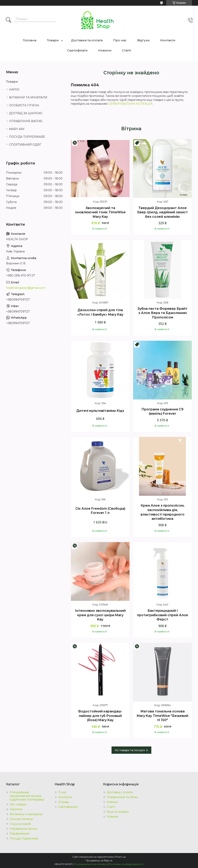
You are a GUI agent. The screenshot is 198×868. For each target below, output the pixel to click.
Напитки (16, 809)
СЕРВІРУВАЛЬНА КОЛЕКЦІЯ (130, 104)
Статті (126, 50)
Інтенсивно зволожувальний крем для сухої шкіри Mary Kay (100, 615)
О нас (62, 792)
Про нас (120, 40)
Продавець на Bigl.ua (99, 860)
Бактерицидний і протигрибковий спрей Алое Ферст (163, 615)
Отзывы (64, 802)
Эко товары (18, 804)
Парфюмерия (19, 834)
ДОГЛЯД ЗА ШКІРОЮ (26, 113)
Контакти (168, 40)
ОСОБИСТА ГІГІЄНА (24, 105)
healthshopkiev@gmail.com (26, 288)
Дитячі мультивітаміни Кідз (100, 411)
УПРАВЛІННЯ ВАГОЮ (26, 121)
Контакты (65, 797)
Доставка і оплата (120, 792)
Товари (53, 40)
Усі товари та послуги (130, 750)
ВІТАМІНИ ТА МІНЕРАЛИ (28, 97)
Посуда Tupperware (24, 838)
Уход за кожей (20, 824)
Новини (105, 50)
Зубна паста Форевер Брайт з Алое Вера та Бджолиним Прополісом (162, 313)
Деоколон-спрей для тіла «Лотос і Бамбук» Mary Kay (100, 312)
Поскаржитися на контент (91, 864)
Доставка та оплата (87, 40)
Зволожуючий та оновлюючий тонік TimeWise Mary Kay (100, 212)
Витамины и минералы (26, 814)
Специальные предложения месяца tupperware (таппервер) (27, 796)
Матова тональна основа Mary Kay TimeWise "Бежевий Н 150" (163, 716)
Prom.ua (120, 857)
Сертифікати (77, 50)
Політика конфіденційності (126, 864)
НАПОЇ (14, 90)
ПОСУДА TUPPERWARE (27, 137)
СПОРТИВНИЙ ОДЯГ (25, 145)
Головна (30, 40)
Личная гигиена (21, 819)
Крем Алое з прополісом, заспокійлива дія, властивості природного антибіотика (163, 512)
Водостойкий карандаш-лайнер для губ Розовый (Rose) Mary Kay (100, 716)
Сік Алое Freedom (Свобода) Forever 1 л (100, 511)
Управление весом (23, 829)
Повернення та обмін (122, 797)
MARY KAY (17, 129)
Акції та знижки (118, 812)
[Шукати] (8, 20)
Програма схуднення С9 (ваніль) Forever (162, 412)
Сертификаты (68, 807)
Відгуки (143, 40)
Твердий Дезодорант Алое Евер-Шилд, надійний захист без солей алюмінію (163, 212)
